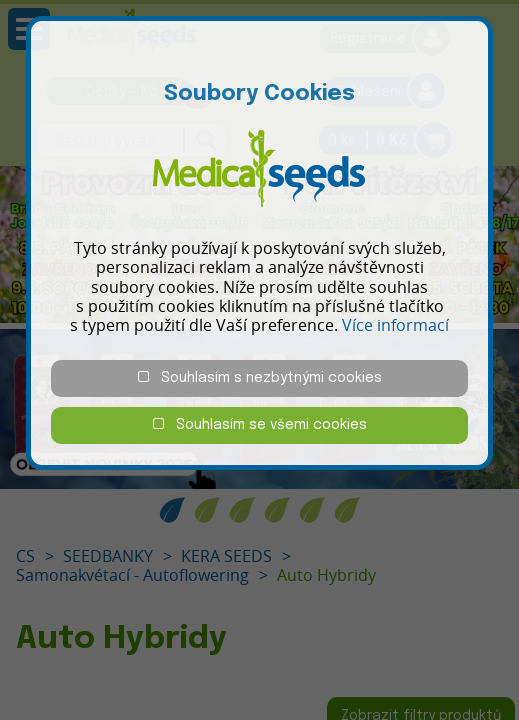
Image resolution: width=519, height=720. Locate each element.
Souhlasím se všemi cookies (260, 424)
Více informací (395, 325)
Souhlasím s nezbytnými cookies (260, 377)
